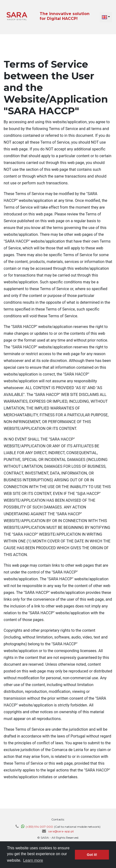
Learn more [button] (33, 860)
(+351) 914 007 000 (39, 827)
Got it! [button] (92, 855)
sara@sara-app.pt (61, 831)
